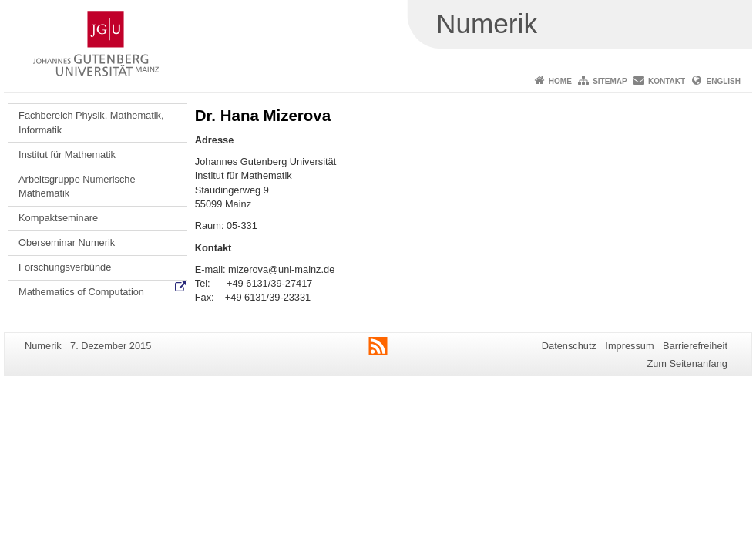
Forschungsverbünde (65, 267)
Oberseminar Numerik (67, 242)
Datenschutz (569, 346)
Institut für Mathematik (67, 155)
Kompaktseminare (58, 218)
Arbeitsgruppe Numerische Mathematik (77, 186)
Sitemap (610, 81)
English (724, 81)
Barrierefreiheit (695, 346)
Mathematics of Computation (81, 292)
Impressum (629, 346)
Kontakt (667, 81)
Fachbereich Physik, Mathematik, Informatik (91, 122)
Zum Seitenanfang (687, 363)
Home (560, 81)
